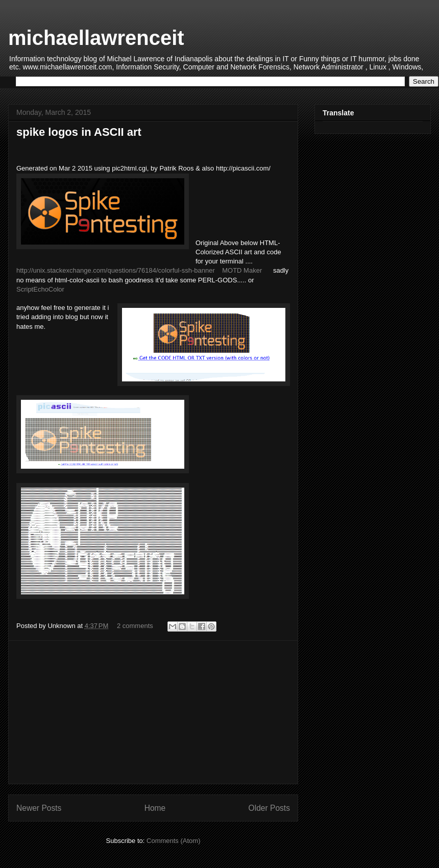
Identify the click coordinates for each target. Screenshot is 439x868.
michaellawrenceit (96, 38)
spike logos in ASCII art (79, 132)
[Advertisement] (153, 712)
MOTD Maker (242, 270)
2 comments (135, 626)
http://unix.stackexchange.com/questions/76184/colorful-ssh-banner (116, 270)
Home (155, 808)
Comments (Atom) (173, 841)
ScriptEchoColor (40, 289)
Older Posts (269, 808)
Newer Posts (39, 808)
